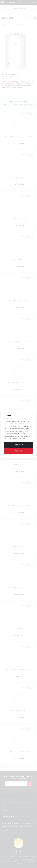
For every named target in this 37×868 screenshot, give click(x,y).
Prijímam (18, 451)
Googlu (26, 429)
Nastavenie (18, 445)
